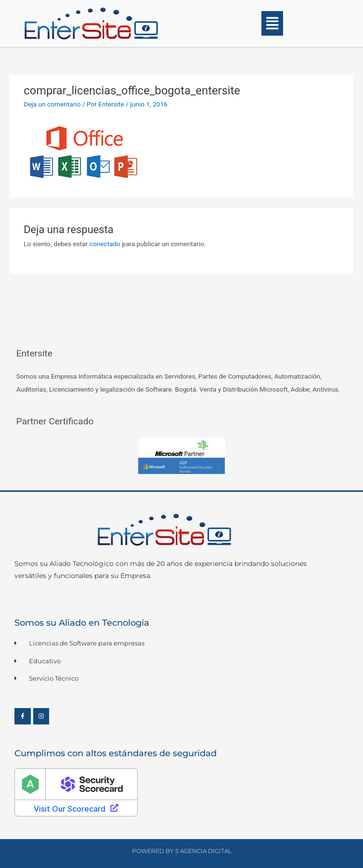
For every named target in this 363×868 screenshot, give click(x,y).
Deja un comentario (52, 104)
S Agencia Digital (203, 851)
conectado (105, 244)
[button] (272, 23)
